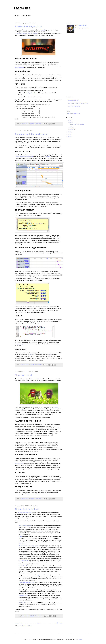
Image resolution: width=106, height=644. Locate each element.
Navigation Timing (25, 566)
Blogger (81, 639)
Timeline (48, 157)
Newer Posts (19, 623)
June (71, 122)
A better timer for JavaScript (29, 27)
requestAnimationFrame (27, 582)
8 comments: (38, 124)
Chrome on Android (35, 379)
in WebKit (42, 353)
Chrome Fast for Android (27, 509)
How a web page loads (74, 106)
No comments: (39, 616)
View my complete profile (82, 28)
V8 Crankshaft (23, 560)
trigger (50, 355)
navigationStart (32, 93)
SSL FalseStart (23, 595)
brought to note (19, 68)
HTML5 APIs (23, 603)
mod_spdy (22, 544)
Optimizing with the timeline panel (32, 134)
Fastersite (22, 8)
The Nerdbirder (82, 25)
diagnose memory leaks (33, 494)
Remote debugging (25, 526)
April (71, 127)
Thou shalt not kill (24, 375)
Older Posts (59, 623)
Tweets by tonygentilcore (73, 113)
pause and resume (28, 428)
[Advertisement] (78, 65)
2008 (70, 134)
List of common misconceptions (24, 157)
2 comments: (38, 499)
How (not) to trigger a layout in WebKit (78, 103)
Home (39, 623)
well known (31, 355)
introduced (42, 30)
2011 (70, 132)
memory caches (19, 464)
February (72, 129)
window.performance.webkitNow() (26, 34)
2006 (70, 136)
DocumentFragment (21, 344)
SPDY (20, 537)
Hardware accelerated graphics (29, 546)
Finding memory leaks (74, 100)
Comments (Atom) (27, 626)
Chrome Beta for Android (25, 513)
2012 (70, 120)
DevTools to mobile (39, 531)
